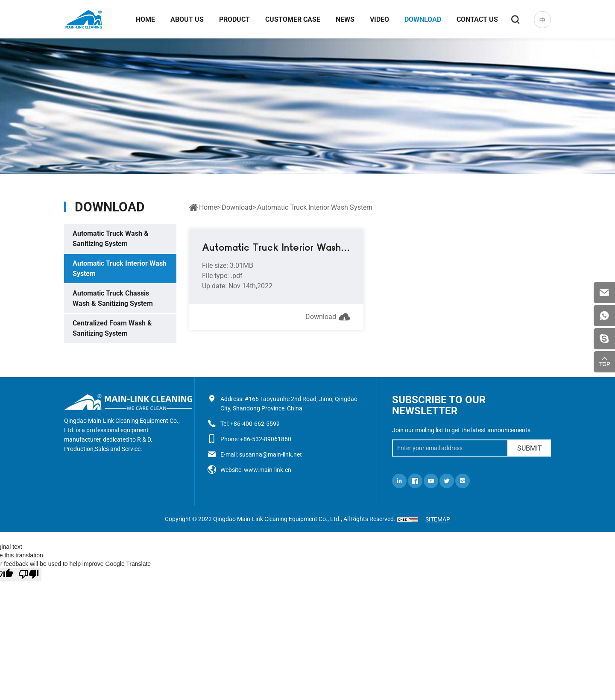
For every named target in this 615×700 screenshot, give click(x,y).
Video (379, 19)
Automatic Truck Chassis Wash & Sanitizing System (113, 298)
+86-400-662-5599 (255, 424)
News (345, 19)
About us (187, 19)
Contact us (477, 19)
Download (423, 19)
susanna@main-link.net (271, 454)
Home (145, 19)
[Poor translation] (29, 575)
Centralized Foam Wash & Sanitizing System (112, 328)
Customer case (293, 19)
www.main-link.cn (268, 470)
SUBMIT (530, 448)
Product (234, 19)
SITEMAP (438, 519)
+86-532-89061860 (266, 439)
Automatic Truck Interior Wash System (120, 268)
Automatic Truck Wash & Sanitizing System (111, 239)
